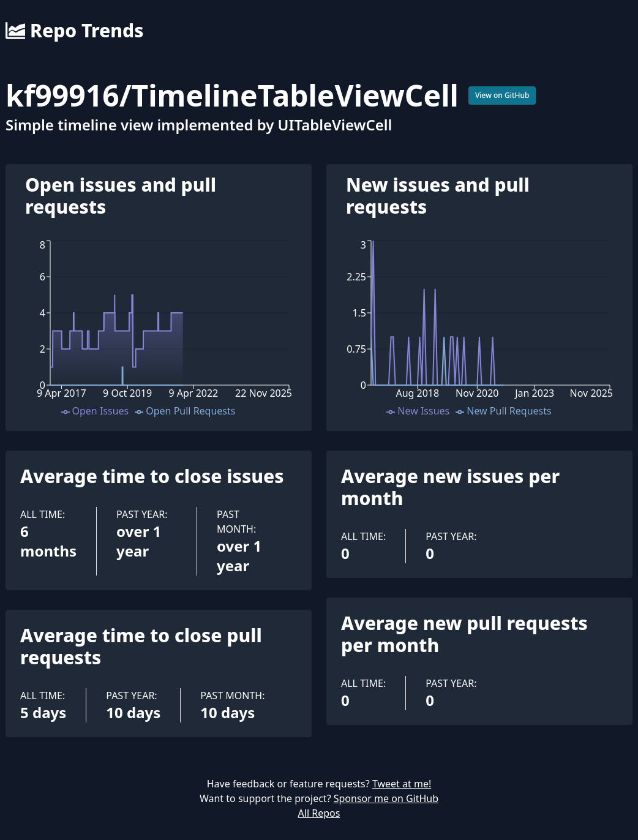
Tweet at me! (402, 784)
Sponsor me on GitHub (386, 798)
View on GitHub (502, 95)
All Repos (319, 813)
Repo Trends (74, 31)
